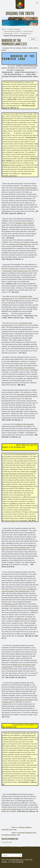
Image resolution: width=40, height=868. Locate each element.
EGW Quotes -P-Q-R (11, 34)
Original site (20, 70)
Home (4, 29)
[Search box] (12, 855)
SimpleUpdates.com (17, 860)
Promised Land (26, 34)
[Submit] (20, 855)
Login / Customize (17, 862)
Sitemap (4, 862)
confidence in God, (16, 503)
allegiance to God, (18, 486)
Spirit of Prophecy (14, 29)
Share (34, 39)
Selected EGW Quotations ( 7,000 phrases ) (19, 31)
